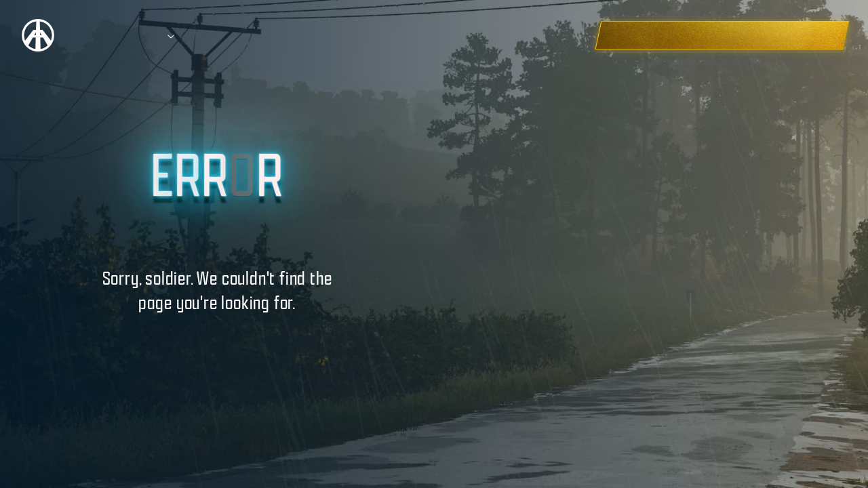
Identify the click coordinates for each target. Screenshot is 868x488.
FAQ (420, 35)
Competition (119, 35)
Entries (259, 35)
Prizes (193, 35)
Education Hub (343, 35)
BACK (217, 334)
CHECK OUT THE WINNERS (762, 35)
